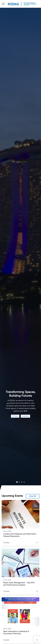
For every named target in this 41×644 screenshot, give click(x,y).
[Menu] (3, 4)
